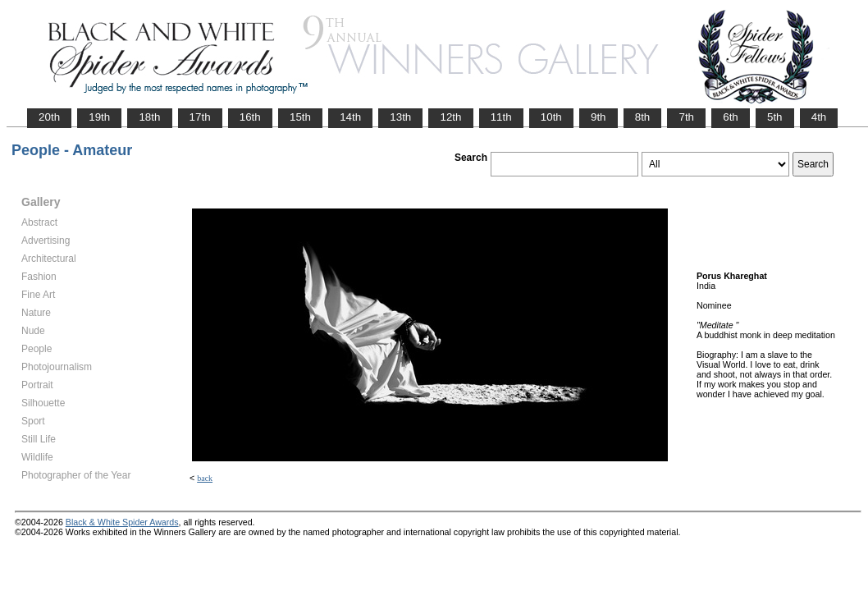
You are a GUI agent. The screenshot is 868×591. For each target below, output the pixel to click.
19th (99, 117)
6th (731, 117)
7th (686, 117)
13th (400, 117)
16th (250, 117)
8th (643, 117)
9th (598, 117)
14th (350, 117)
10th (551, 117)
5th (775, 117)
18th (149, 117)
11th (501, 117)
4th (819, 117)
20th (49, 117)
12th (450, 117)
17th (200, 117)
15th (300, 117)
